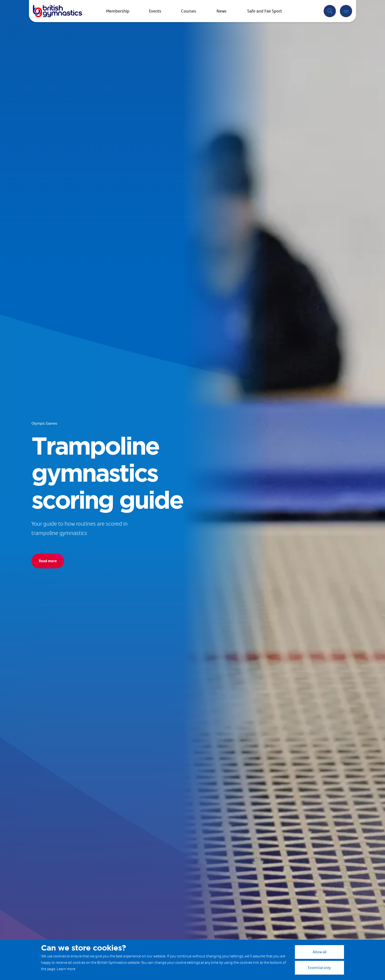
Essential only (319, 968)
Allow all (320, 952)
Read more (48, 561)
